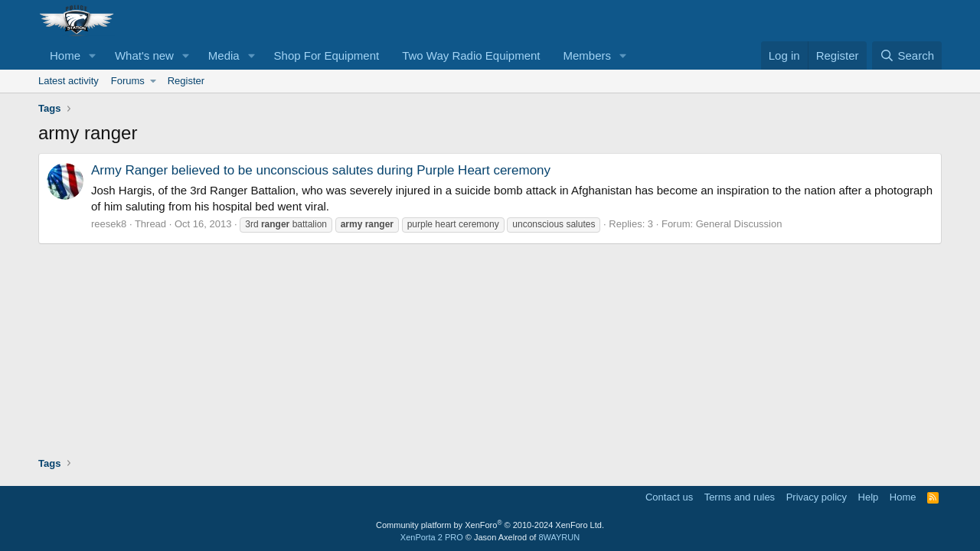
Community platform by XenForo (490, 525)
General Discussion (739, 224)
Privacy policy (817, 497)
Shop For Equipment (327, 55)
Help (869, 497)
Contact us (669, 497)
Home (65, 55)
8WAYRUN (559, 537)
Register (186, 81)
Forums (128, 81)
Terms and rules (740, 497)
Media (224, 55)
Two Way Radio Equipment (471, 55)
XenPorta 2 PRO (432, 537)
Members (588, 55)
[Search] (907, 55)
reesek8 (109, 224)
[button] (93, 55)
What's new (144, 55)
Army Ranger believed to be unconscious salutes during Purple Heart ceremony (321, 170)
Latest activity (69, 81)
